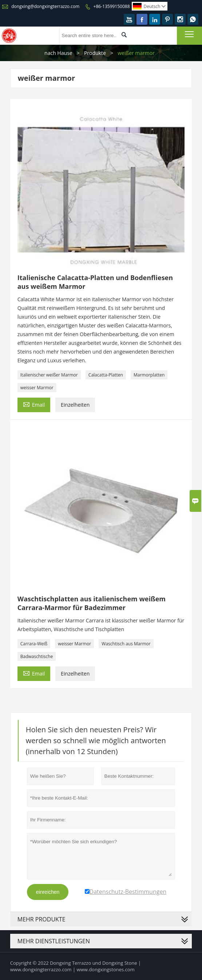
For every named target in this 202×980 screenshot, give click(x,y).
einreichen (48, 892)
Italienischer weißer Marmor (49, 375)
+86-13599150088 (112, 6)
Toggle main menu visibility (190, 34)
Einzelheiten (75, 405)
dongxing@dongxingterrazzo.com (45, 6)
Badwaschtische (37, 656)
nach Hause (58, 53)
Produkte (95, 53)
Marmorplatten (149, 375)
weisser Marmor (37, 388)
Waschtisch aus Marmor (126, 644)
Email (34, 404)
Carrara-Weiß (34, 644)
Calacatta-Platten (106, 375)
